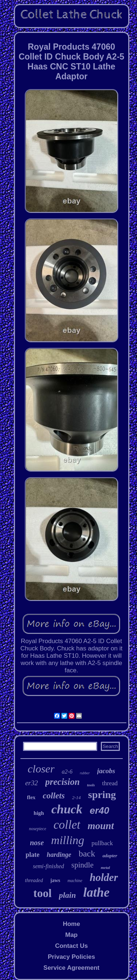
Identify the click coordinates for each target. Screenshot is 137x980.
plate (33, 855)
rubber (85, 773)
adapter (110, 856)
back (87, 854)
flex (31, 797)
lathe (96, 892)
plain (67, 895)
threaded (34, 880)
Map (71, 935)
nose (37, 843)
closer (41, 769)
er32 (32, 783)
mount (101, 826)
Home (71, 924)
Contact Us (72, 946)
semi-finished (48, 866)
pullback (102, 843)
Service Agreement (71, 968)
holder (104, 877)
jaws (55, 880)
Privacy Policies (71, 957)
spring (102, 795)
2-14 (76, 797)
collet (67, 825)
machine (75, 881)
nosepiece (37, 829)
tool (42, 893)
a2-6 (67, 772)
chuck (67, 809)
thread (110, 783)
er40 (99, 810)
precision (62, 782)
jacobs (106, 771)
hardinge (59, 855)
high (39, 813)
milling (68, 840)
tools (91, 785)
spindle (82, 865)
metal (105, 867)
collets (54, 796)
